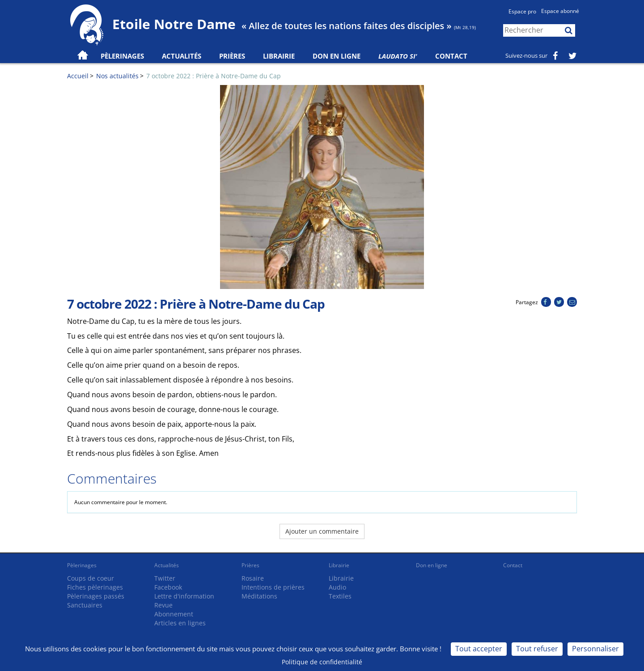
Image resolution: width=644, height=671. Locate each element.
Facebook (168, 587)
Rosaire (253, 578)
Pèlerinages (82, 565)
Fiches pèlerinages (95, 587)
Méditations (259, 596)
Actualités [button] (182, 56)
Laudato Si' (398, 56)
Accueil (78, 76)
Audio (337, 587)
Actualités (167, 565)
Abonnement (174, 614)
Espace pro (522, 11)
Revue (163, 605)
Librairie (279, 56)
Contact (451, 56)
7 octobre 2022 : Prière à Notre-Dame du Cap (214, 76)
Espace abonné (560, 11)
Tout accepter (479, 649)
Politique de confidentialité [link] (322, 662)
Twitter (165, 578)
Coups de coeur (91, 578)
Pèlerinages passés (96, 596)
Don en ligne (337, 56)
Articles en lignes (180, 623)
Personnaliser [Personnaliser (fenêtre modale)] (595, 649)
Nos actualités (117, 76)
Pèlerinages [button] (122, 56)
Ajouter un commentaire (322, 531)
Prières (232, 56)
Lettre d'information (184, 596)
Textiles (340, 596)
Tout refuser (537, 649)
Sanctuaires (85, 605)
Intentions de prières (273, 587)
